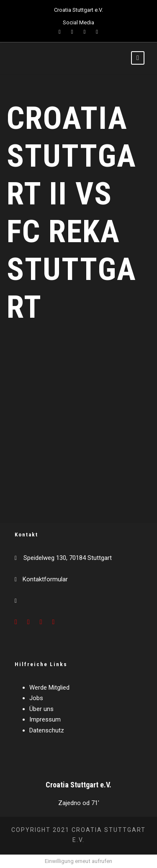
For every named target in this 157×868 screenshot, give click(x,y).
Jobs (36, 698)
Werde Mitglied (49, 688)
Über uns (41, 709)
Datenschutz (47, 730)
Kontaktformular (45, 579)
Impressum (45, 719)
